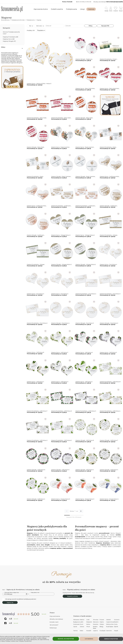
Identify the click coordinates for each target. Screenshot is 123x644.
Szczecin (117, 620)
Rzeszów (96, 624)
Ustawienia (89, 639)
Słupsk (116, 631)
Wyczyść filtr (105, 26)
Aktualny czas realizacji (56, 619)
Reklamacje (53, 628)
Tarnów (75, 631)
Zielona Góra (110, 624)
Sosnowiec (77, 624)
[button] (7, 86)
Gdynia (102, 622)
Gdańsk (108, 620)
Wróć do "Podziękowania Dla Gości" (11, 33)
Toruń (82, 624)
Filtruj (90, 26)
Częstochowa (110, 622)
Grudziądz (103, 631)
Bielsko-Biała (95, 627)
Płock (88, 627)
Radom (116, 622)
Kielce (88, 624)
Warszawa (76, 620)
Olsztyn (102, 624)
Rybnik (116, 627)
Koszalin (89, 631)
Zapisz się (10, 603)
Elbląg (101, 627)
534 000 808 (81, 2)
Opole (75, 627)
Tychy (116, 624)
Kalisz (81, 631)
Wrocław (96, 620)
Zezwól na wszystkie (66, 639)
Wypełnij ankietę (72, 596)
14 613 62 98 (88, 2)
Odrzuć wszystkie (111, 639)
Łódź (88, 620)
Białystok (89, 622)
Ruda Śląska (110, 627)
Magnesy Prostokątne (10, 37)
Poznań (102, 620)
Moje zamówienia (55, 616)
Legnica (95, 631)
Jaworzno (109, 631)
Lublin (82, 622)
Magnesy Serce (9, 39)
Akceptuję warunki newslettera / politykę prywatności (19, 599)
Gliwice (82, 627)
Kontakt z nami (54, 622)
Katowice (96, 622)
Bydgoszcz (77, 622)
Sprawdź (44, 614)
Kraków (82, 620)
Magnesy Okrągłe (9, 41)
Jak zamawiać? (54, 625)
